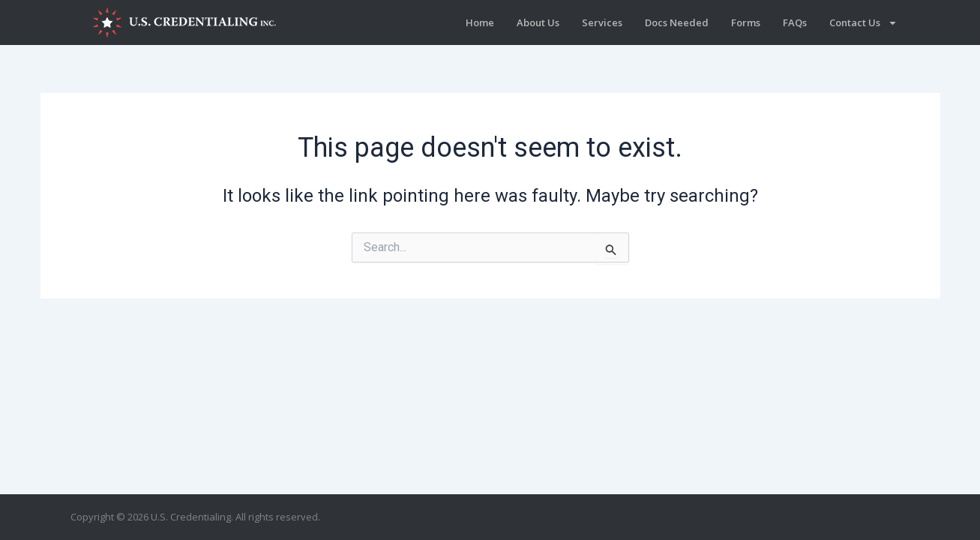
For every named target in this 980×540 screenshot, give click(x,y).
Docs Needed (677, 22)
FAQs (795, 22)
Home (480, 22)
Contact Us (863, 23)
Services (602, 22)
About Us (538, 22)
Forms (746, 22)
